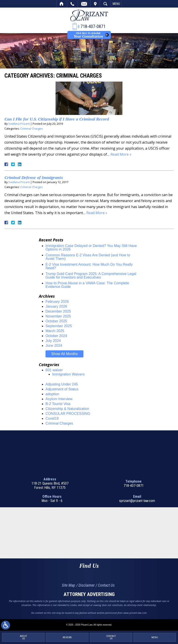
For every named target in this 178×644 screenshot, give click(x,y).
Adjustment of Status (62, 389)
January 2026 (56, 306)
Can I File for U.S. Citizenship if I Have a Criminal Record (57, 119)
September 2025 (59, 326)
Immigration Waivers (68, 374)
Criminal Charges (32, 128)
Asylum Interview (59, 399)
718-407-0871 (134, 486)
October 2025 (56, 321)
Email (84, 4)
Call (72, 4)
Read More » (121, 154)
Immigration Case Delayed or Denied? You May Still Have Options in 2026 (91, 248)
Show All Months (64, 354)
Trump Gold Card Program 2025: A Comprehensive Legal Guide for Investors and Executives (91, 276)
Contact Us (106, 585)
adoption (52, 394)
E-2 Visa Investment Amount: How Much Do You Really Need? (89, 266)
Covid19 (52, 418)
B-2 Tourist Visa (58, 404)
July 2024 (53, 341)
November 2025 (58, 316)
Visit (95, 4)
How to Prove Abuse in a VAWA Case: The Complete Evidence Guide (87, 285)
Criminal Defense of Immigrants (34, 177)
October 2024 (56, 336)
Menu (116, 4)
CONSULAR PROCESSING (68, 414)
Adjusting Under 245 (62, 384)
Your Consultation (88, 35)
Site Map (68, 585)
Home (62, 4)
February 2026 (57, 302)
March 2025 (55, 331)
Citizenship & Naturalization (67, 409)
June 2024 (54, 346)
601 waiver (54, 370)
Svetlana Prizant (19, 124)
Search (105, 4)
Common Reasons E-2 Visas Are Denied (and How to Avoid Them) (88, 257)
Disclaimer (87, 585)
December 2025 (58, 311)
